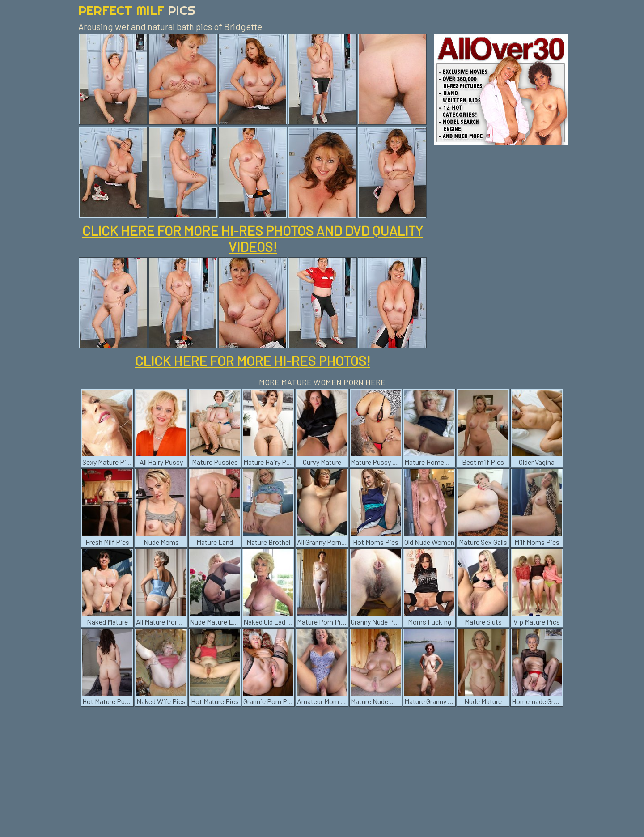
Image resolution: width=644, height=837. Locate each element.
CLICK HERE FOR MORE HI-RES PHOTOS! (253, 361)
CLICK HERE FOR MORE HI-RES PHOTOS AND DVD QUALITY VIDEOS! (253, 238)
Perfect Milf (137, 10)
